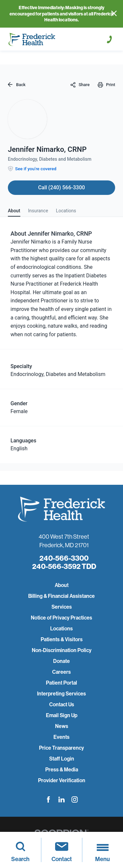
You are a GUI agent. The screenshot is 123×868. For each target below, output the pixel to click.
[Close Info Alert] (114, 14)
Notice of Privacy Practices (61, 618)
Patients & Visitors (62, 639)
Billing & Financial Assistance (61, 596)
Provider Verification (62, 780)
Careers (61, 672)
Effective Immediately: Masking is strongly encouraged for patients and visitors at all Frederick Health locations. (62, 14)
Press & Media (62, 770)
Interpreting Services (61, 694)
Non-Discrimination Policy (62, 650)
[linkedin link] (61, 799)
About (62, 585)
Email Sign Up (62, 715)
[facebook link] (48, 799)
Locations (61, 629)
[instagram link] (75, 799)
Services (62, 607)
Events (61, 737)
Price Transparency (61, 748)
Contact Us (62, 704)
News (62, 726)
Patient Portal (61, 683)
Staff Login (62, 759)
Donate (61, 661)
